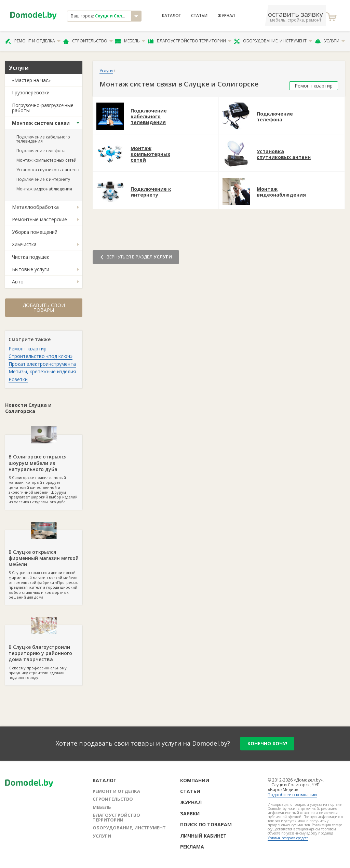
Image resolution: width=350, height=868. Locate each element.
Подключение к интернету (43, 179)
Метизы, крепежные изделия (42, 371)
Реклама (192, 847)
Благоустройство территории (190, 41)
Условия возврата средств (288, 838)
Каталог (171, 16)
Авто (18, 282)
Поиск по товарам (206, 824)
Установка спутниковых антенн (48, 170)
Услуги (330, 41)
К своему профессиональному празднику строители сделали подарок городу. (44, 653)
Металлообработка (35, 207)
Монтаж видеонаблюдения (44, 189)
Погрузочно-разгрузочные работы (43, 108)
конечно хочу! (267, 743)
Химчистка (24, 244)
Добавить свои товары (44, 308)
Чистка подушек (31, 257)
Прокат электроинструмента (42, 364)
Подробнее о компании (292, 795)
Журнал (226, 16)
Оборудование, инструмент (273, 41)
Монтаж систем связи (41, 123)
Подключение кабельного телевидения (43, 139)
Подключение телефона (41, 151)
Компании (195, 780)
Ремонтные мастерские (39, 219)
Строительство (88, 41)
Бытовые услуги (31, 269)
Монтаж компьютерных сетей (46, 160)
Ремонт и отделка (33, 41)
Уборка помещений (35, 232)
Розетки (18, 379)
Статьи (199, 16)
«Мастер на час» (31, 80)
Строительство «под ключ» (41, 356)
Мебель (130, 41)
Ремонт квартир (28, 349)
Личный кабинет (203, 836)
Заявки (190, 813)
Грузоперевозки (31, 92)
